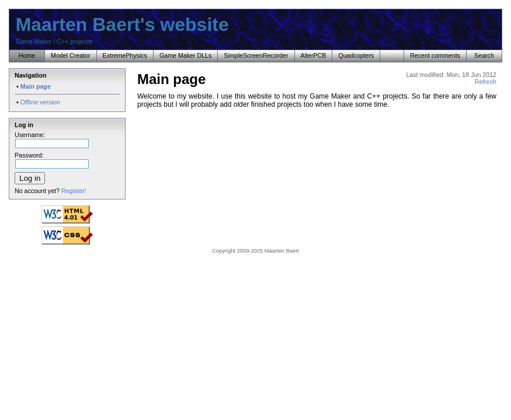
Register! (74, 191)
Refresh (486, 82)
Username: (52, 138)
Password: (52, 159)
